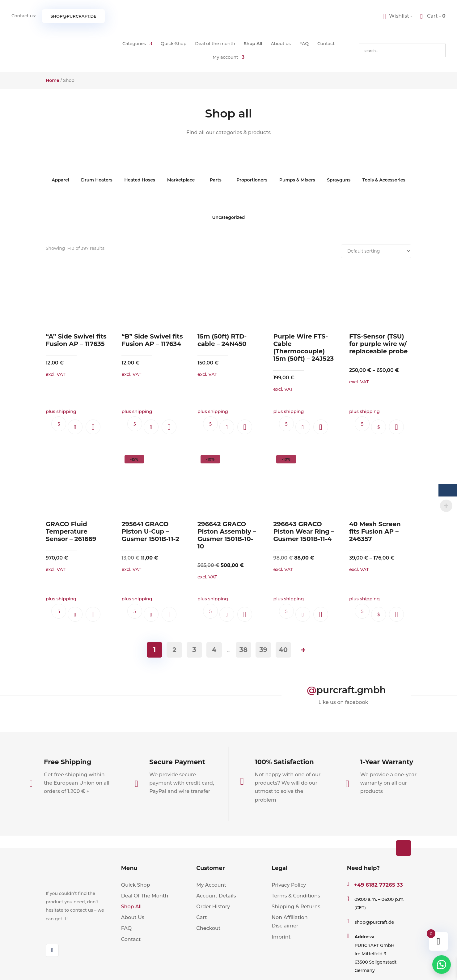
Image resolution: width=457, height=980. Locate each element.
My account (225, 57)
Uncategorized (229, 208)
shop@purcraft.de (73, 16)
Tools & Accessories (384, 171)
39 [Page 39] (263, 650)
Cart (201, 917)
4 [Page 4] (214, 650)
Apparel (60, 171)
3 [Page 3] (194, 650)
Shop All (253, 44)
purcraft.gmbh (351, 690)
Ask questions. (59, 424)
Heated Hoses (140, 171)
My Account (211, 885)
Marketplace (181, 171)
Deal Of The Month (145, 896)
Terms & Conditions (296, 896)
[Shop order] (376, 251)
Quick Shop (136, 885)
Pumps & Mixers (297, 171)
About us (281, 44)
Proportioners (252, 171)
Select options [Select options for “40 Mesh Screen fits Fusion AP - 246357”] (379, 614)
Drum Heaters (97, 171)
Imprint (281, 937)
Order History (213, 907)
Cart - (436, 16)
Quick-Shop (173, 44)
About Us (133, 917)
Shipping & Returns (296, 907)
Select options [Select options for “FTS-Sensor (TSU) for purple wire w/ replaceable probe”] (379, 427)
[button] (93, 427)
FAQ (304, 44)
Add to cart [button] (75, 427)
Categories (134, 44)
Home (53, 80)
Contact (326, 44)
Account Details (216, 896)
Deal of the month (215, 44)
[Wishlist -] (399, 16)
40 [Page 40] (283, 650)
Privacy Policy (289, 885)
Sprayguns (339, 171)
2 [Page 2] (174, 650)
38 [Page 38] (243, 650)
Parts (216, 171)
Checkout (208, 928)
